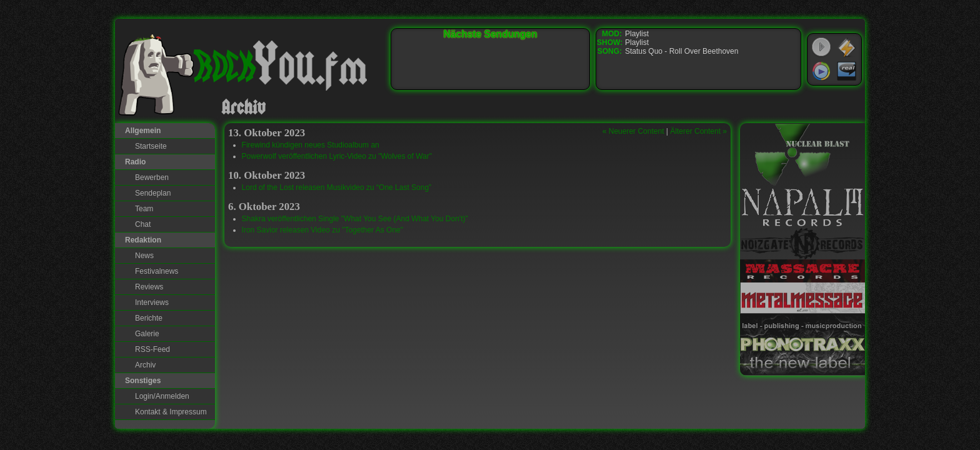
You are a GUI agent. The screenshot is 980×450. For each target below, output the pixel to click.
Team (144, 209)
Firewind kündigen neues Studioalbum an (311, 145)
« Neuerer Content (633, 131)
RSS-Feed (152, 349)
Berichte (149, 318)
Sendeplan (153, 193)
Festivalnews (157, 271)
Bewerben (152, 177)
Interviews (152, 302)
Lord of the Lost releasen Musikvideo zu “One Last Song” (337, 187)
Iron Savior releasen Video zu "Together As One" (322, 230)
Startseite (151, 146)
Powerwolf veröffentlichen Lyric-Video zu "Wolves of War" (337, 156)
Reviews (149, 287)
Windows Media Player (821, 71)
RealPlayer (847, 71)
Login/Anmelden (162, 396)
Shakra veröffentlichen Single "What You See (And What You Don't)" (355, 219)
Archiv (145, 365)
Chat (143, 224)
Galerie (147, 334)
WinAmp (847, 47)
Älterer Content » (698, 131)
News (144, 256)
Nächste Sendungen (491, 34)
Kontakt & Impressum (171, 412)
